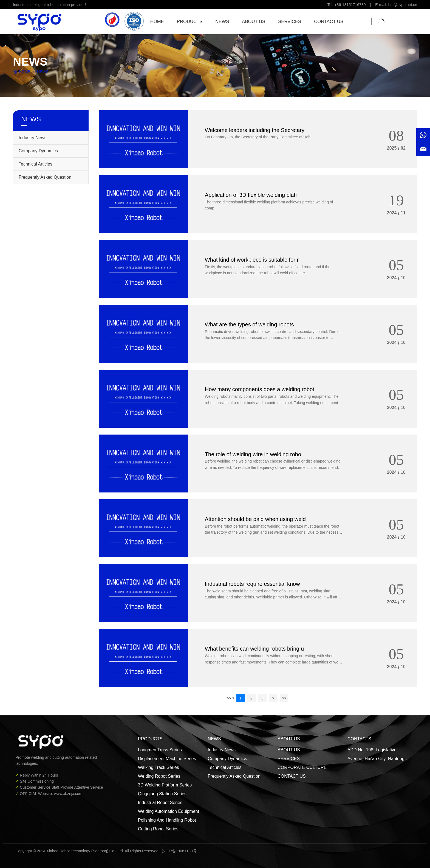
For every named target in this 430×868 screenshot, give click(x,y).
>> (284, 698)
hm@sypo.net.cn (403, 5)
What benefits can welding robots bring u (254, 649)
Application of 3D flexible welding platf (251, 195)
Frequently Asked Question (45, 177)
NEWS (43, 72)
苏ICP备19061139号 (179, 851)
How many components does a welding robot (260, 389)
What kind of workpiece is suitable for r (252, 260)
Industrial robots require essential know (252, 584)
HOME (25, 72)
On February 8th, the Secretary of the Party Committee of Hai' (257, 137)
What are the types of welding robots (249, 324)
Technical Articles (36, 164)
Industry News (32, 138)
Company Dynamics (38, 151)
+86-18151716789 (350, 5)
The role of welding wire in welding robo (253, 454)
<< (229, 698)
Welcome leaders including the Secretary (255, 130)
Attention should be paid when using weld (255, 519)
